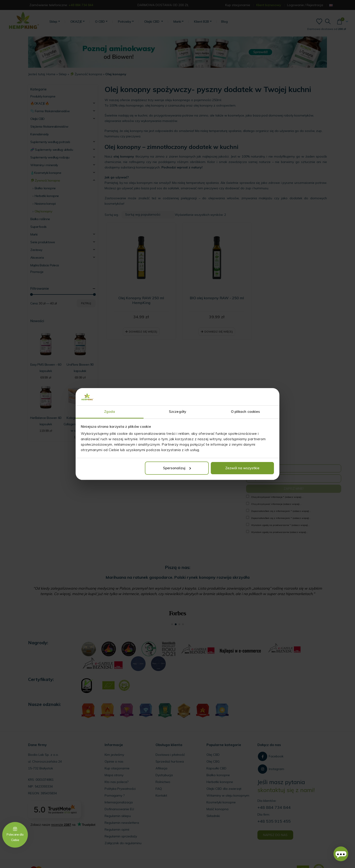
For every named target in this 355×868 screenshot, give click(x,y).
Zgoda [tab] (110, 412)
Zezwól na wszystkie (242, 468)
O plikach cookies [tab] (246, 412)
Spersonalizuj (177, 468)
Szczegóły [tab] (177, 412)
